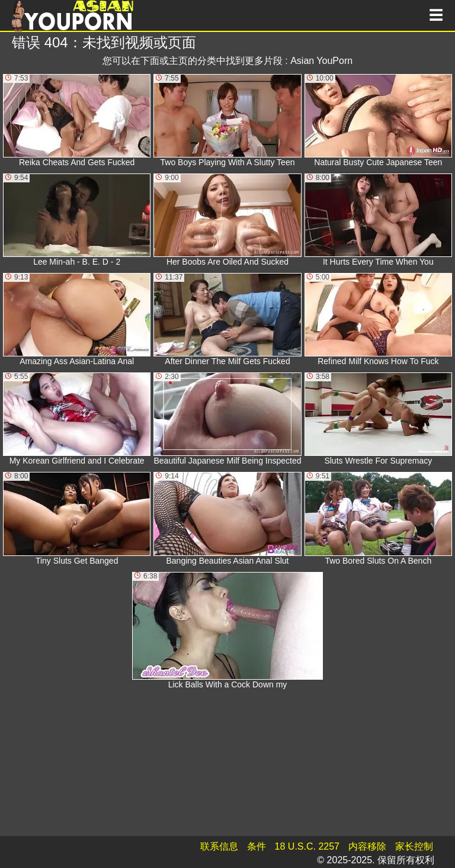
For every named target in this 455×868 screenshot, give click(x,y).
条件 (257, 846)
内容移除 (367, 846)
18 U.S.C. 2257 (307, 846)
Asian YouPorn (321, 61)
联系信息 (219, 846)
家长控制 (414, 846)
